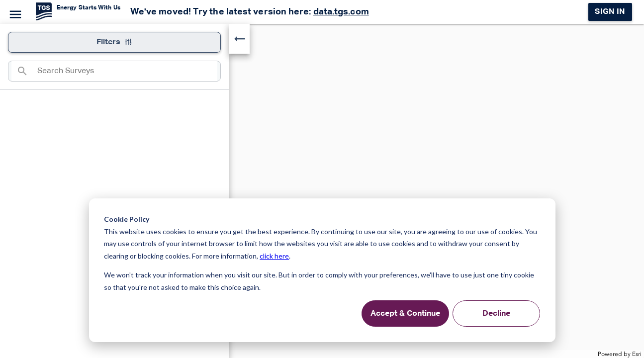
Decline (496, 314)
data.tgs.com (341, 12)
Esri (637, 354)
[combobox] (127, 71)
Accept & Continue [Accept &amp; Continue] (405, 314)
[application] (322, 191)
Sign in (610, 12)
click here (274, 256)
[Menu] (14, 13)
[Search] (24, 71)
